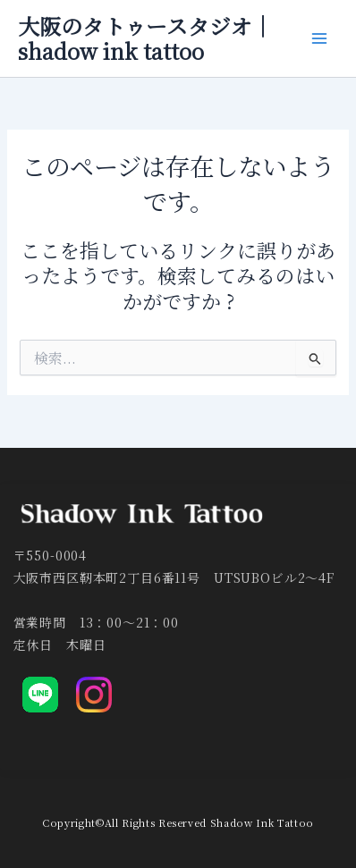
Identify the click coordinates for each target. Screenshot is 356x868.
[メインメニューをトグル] (319, 38)
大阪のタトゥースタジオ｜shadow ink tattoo (146, 38)
